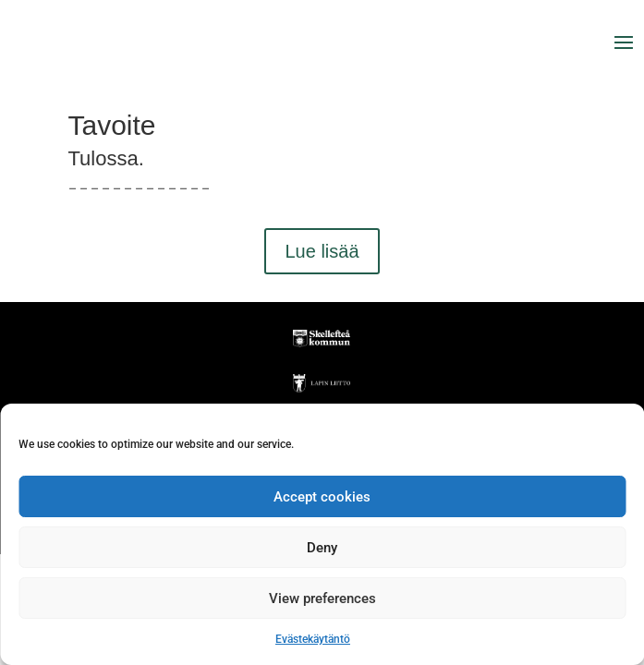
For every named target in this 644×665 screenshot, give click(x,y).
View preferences (322, 598)
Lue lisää (322, 251)
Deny (322, 548)
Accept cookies (322, 497)
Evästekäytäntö (313, 639)
